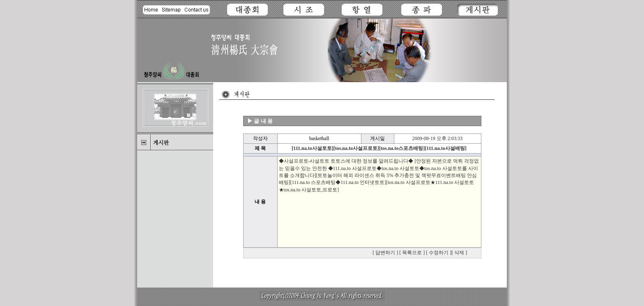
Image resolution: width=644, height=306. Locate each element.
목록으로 (412, 253)
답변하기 (385, 253)
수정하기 (439, 253)
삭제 (459, 253)
